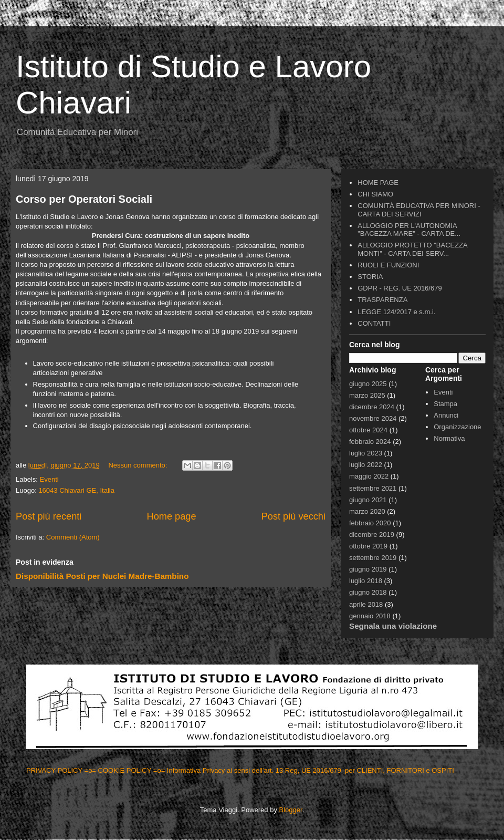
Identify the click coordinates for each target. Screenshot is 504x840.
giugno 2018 (368, 592)
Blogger (291, 810)
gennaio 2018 (370, 616)
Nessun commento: (139, 465)
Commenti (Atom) (73, 537)
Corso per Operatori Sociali (84, 199)
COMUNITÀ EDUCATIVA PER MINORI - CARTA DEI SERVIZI (419, 210)
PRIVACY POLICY (55, 770)
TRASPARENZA (382, 300)
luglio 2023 (366, 453)
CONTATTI (374, 323)
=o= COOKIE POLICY (119, 770)
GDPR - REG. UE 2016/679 (400, 288)
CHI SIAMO (375, 194)
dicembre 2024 (372, 407)
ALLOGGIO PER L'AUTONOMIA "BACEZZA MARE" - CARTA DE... (409, 230)
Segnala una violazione (393, 626)
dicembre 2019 (372, 535)
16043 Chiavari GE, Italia (76, 490)
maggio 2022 (369, 476)
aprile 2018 (366, 604)
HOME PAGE (378, 183)
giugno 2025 (368, 384)
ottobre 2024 (368, 430)
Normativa (449, 438)
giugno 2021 (368, 500)
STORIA (370, 277)
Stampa (445, 404)
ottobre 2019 (368, 546)
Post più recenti (49, 516)
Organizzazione (457, 427)
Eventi (49, 479)
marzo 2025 (367, 395)
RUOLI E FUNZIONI (388, 265)
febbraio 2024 (370, 442)
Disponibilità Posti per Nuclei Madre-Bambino (102, 576)
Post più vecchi (293, 516)
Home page (172, 516)
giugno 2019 (368, 569)
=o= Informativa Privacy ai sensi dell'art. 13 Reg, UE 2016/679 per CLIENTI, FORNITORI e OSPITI (305, 770)
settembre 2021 (373, 488)
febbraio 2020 (370, 523)
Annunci (446, 415)
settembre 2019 (373, 558)
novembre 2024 (373, 418)
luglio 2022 (366, 465)
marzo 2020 (367, 511)
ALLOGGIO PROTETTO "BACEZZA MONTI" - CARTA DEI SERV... (412, 249)
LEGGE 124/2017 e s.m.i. (396, 312)
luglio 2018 (366, 581)
